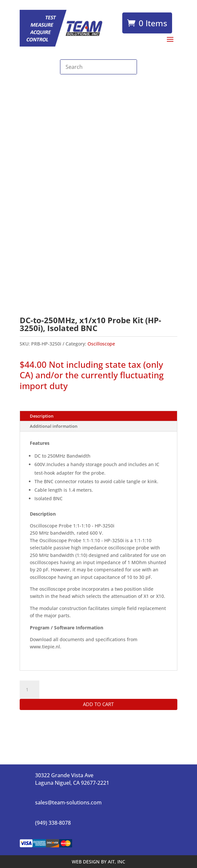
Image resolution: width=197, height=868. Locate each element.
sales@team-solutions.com (68, 802)
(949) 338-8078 (53, 823)
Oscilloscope (101, 344)
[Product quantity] (30, 690)
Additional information (54, 426)
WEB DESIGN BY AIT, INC (98, 862)
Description (42, 416)
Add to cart (98, 704)
